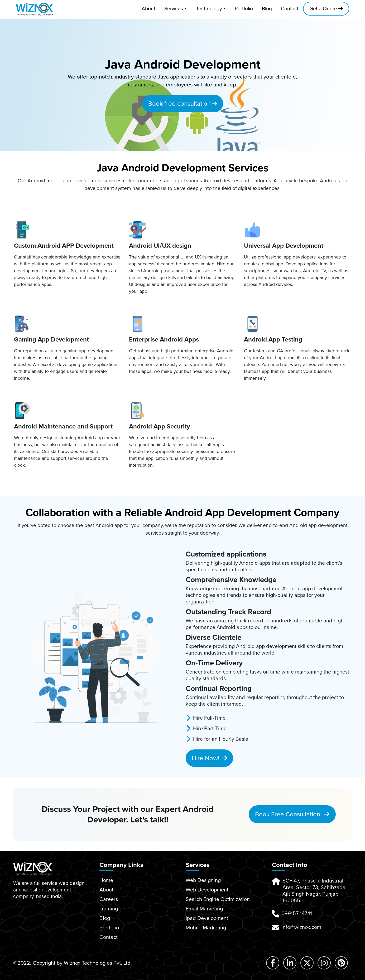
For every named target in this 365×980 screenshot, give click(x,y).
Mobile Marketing (206, 928)
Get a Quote (326, 9)
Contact (290, 9)
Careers (109, 899)
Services (174, 9)
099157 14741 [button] (297, 913)
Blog (267, 9)
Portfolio (244, 9)
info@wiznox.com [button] (301, 927)
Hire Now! (209, 758)
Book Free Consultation (292, 814)
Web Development (207, 890)
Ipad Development (207, 918)
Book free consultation (183, 104)
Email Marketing (204, 909)
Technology (209, 9)
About (148, 9)
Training (109, 909)
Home (106, 880)
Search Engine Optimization (218, 899)
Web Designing (203, 880)
